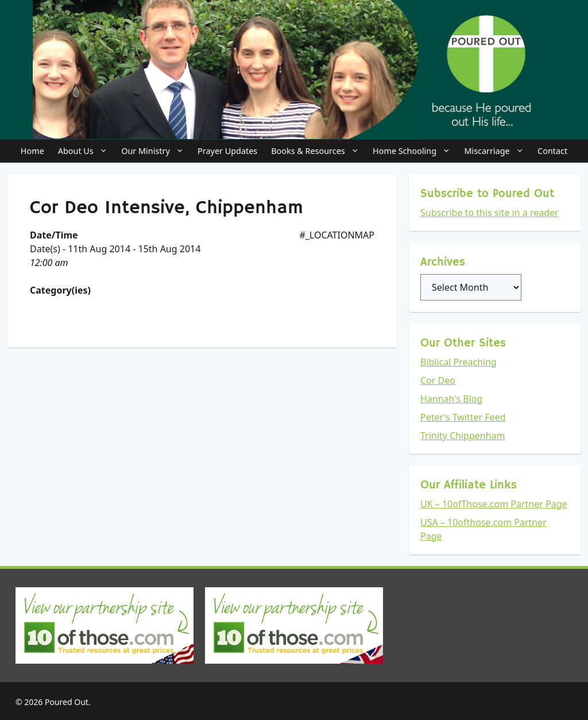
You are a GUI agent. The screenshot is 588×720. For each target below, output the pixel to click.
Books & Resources (318, 151)
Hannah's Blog (451, 399)
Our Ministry (156, 151)
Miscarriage (497, 151)
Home (32, 151)
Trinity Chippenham (463, 436)
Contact (552, 151)
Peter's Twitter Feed (463, 417)
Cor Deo (438, 380)
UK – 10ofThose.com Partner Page (494, 504)
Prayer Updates (227, 151)
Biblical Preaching (459, 362)
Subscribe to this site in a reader (490, 213)
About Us (86, 151)
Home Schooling (415, 151)
